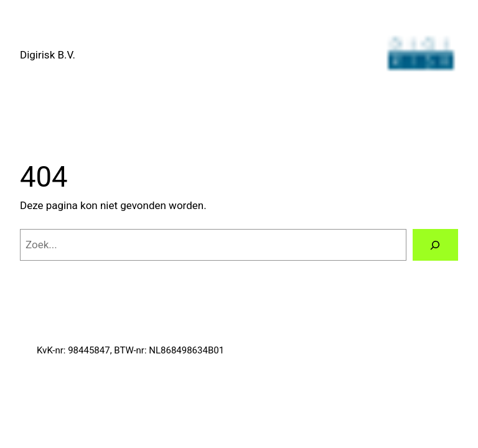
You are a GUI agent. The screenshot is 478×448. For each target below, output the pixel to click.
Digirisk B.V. (48, 55)
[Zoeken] (435, 245)
